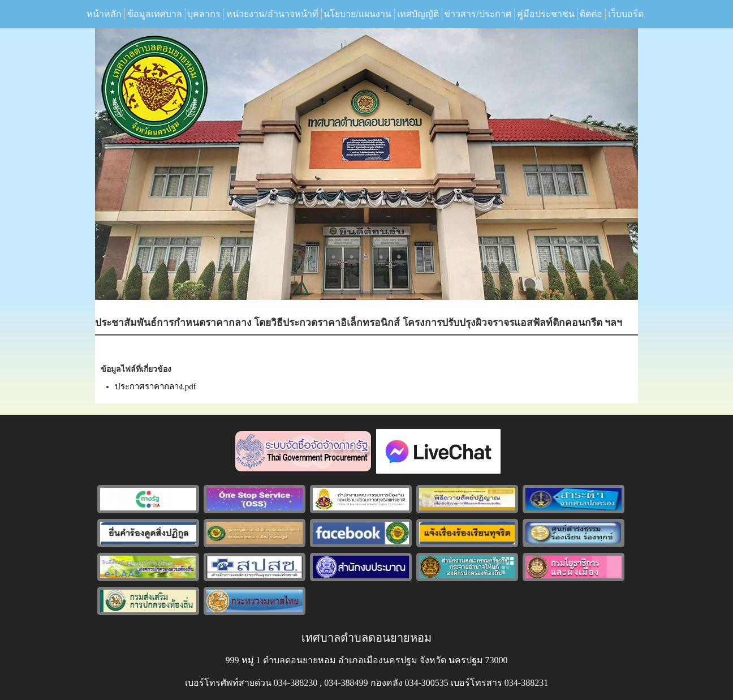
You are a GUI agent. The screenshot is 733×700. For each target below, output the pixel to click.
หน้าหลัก (104, 14)
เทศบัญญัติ (418, 14)
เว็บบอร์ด (626, 14)
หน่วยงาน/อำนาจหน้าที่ (272, 14)
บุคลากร (204, 14)
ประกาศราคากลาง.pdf (156, 386)
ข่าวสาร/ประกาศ (477, 14)
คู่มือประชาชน (546, 14)
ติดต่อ (591, 14)
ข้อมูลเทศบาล (155, 14)
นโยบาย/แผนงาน (357, 14)
